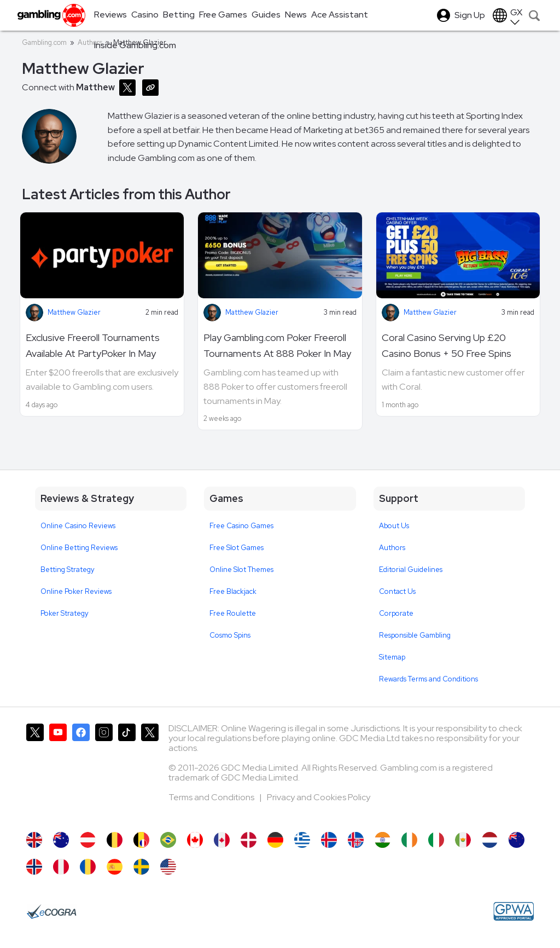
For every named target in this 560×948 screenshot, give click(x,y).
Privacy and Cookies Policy (319, 797)
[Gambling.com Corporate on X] (150, 772)
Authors (392, 548)
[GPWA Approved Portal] (514, 911)
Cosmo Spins (230, 635)
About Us (394, 526)
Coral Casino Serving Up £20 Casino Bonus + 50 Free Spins (447, 345)
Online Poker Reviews (76, 591)
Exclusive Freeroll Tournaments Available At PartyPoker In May (93, 345)
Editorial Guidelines (411, 570)
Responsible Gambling (415, 635)
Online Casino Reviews (78, 526)
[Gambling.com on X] (35, 772)
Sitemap (392, 657)
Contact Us (397, 591)
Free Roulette (233, 613)
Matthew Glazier (74, 312)
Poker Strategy (65, 613)
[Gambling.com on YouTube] (58, 772)
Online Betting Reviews (79, 548)
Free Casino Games (241, 526)
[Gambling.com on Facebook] (81, 772)
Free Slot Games (237, 548)
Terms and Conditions (212, 797)
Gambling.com (44, 42)
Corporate (396, 613)
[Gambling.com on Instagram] (104, 772)
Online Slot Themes (241, 570)
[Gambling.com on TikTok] (127, 772)
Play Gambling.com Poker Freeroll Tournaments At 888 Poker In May (277, 345)
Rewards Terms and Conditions (428, 679)
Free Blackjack (233, 591)
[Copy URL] (153, 87)
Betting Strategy (68, 570)
